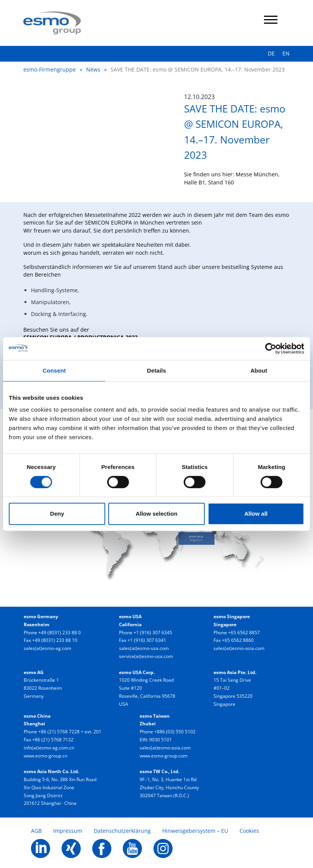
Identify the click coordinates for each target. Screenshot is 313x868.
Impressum (68, 831)
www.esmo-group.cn (46, 756)
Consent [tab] (54, 370)
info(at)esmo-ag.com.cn (49, 748)
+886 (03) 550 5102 (175, 732)
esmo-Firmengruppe (50, 69)
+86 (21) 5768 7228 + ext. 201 (70, 732)
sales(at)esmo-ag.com (47, 648)
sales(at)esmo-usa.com (144, 648)
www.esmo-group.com (164, 756)
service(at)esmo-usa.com (146, 656)
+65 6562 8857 (244, 633)
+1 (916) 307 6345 (153, 633)
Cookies (249, 831)
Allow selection (156, 514)
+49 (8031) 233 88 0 (60, 633)
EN (286, 53)
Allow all (256, 514)
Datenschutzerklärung (122, 831)
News (93, 69)
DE (271, 53)
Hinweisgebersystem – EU (195, 831)
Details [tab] (156, 370)
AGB (36, 831)
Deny (57, 514)
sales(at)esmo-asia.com (239, 648)
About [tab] (259, 370)
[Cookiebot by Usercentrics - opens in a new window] (271, 349)
